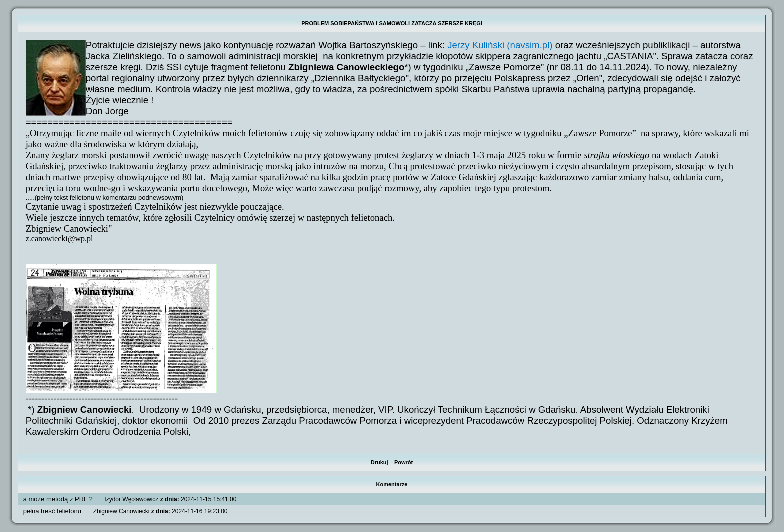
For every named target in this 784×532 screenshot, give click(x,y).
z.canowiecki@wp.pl (60, 239)
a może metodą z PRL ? (58, 499)
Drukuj (380, 462)
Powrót (404, 462)
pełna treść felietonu (52, 511)
